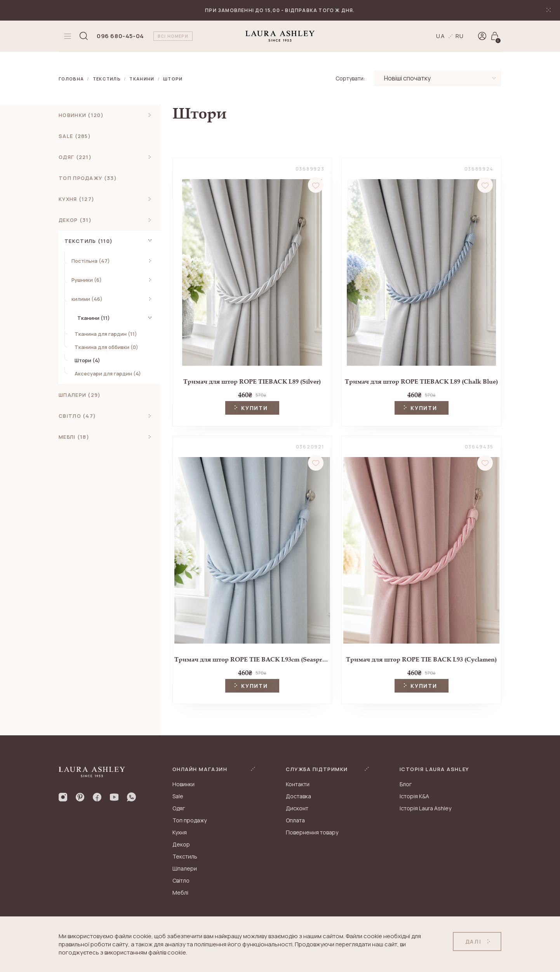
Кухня (180, 832)
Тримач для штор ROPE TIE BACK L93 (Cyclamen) (421, 659)
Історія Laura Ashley (425, 808)
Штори (173, 79)
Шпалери (185, 868)
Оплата (295, 820)
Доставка (298, 796)
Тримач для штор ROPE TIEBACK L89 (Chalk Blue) (421, 381)
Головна (71, 79)
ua (441, 36)
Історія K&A (414, 796)
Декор (181, 844)
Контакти (298, 784)
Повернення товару (312, 832)
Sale (178, 796)
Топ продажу (190, 820)
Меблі (180, 893)
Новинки (183, 784)
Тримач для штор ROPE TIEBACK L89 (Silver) (252, 381)
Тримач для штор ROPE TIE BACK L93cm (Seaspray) (252, 659)
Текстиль (107, 79)
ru (460, 36)
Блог (406, 784)
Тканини (142, 79)
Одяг (179, 808)
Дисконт (297, 808)
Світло (181, 880)
